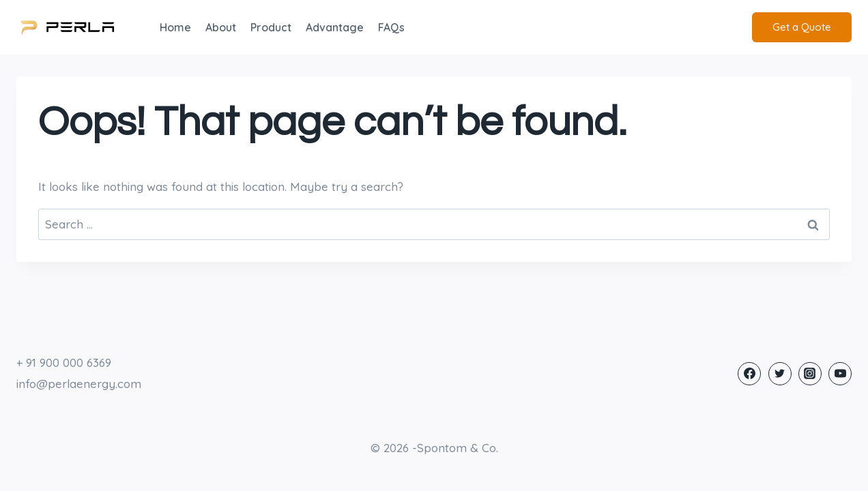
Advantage (335, 27)
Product (271, 27)
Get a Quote (802, 27)
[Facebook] (749, 374)
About (221, 27)
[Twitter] (780, 374)
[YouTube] (840, 374)
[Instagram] (810, 374)
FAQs (391, 27)
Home (175, 27)
